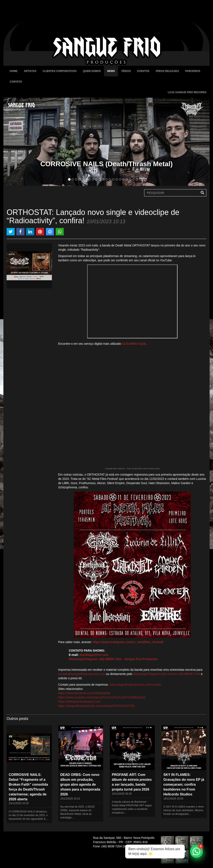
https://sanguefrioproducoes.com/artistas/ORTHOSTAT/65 (96, 706)
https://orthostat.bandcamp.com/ (80, 702)
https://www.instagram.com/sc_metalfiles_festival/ (128, 642)
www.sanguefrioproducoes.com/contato (135, 685)
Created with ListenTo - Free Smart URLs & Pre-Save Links (132, 468)
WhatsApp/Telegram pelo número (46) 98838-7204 (167, 674)
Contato (16, 82)
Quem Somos (92, 71)
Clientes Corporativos (60, 71)
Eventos (143, 71)
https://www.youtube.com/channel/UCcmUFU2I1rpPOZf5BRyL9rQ (102, 697)
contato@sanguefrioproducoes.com (82, 674)
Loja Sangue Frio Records (187, 92)
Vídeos (126, 71)
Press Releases (167, 71)
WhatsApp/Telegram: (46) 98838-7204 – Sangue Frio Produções (113, 659)
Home (14, 71)
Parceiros (193, 71)
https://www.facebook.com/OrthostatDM (84, 693)
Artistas (30, 71)
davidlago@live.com (94, 655)
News (111, 71)
